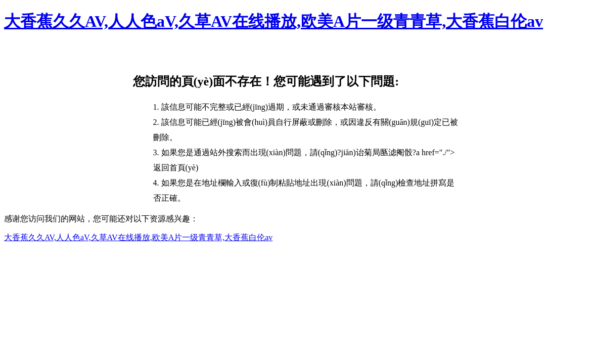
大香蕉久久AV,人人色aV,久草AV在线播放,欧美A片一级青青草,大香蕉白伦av (273, 21)
